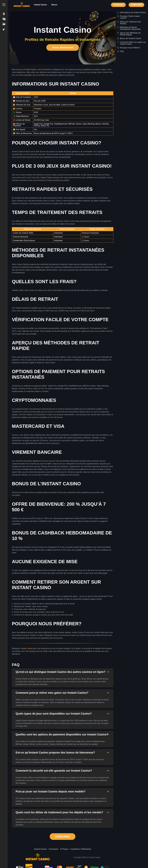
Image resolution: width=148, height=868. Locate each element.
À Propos (64, 849)
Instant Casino (40, 5)
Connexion (118, 5)
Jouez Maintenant (63, 47)
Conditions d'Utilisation (81, 849)
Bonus (54, 5)
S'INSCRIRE (136, 5)
